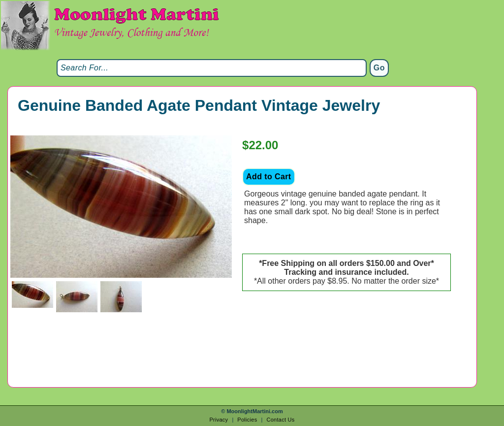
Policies (247, 420)
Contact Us (280, 420)
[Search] (212, 68)
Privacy (219, 420)
